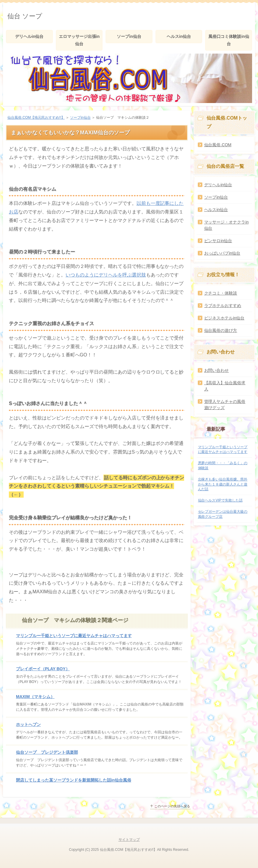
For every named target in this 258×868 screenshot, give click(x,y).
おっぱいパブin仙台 (222, 253)
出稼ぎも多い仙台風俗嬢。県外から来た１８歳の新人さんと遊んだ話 (223, 484)
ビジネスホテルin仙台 (224, 318)
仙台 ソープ (25, 16)
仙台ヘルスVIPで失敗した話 (220, 500)
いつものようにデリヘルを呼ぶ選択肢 (106, 275)
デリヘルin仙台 (29, 36)
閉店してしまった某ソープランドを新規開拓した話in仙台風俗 (74, 780)
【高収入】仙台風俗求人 (225, 386)
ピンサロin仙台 (218, 241)
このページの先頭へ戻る (172, 806)
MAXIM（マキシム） (35, 697)
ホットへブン (28, 724)
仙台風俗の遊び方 (221, 330)
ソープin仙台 (129, 36)
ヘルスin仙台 (179, 36)
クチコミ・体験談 (221, 293)
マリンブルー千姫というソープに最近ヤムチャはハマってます (74, 636)
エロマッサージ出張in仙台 (79, 40)
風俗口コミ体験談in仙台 (229, 40)
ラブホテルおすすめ (223, 306)
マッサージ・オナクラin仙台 (227, 225)
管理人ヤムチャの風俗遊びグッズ (225, 405)
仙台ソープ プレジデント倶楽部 (47, 752)
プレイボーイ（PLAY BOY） (43, 669)
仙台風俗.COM (218, 145)
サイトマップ (129, 840)
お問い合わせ (217, 370)
